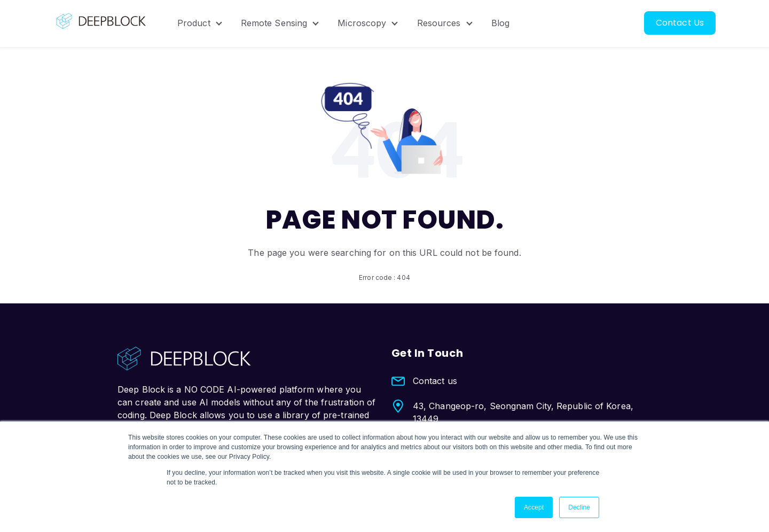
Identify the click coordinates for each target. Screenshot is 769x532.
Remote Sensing (274, 24)
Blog (500, 24)
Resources (439, 24)
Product (194, 24)
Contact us (435, 381)
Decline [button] (579, 507)
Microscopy (362, 24)
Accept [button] (534, 507)
